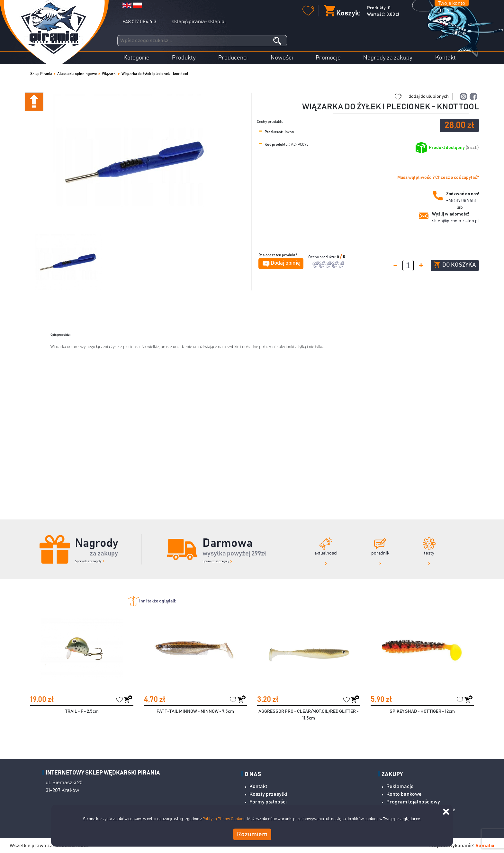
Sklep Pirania (41, 74)
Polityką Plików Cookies (224, 819)
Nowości (282, 58)
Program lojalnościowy (413, 802)
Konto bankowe (404, 794)
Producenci (233, 58)
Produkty (184, 58)
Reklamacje (400, 786)
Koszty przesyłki (268, 794)
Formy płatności (268, 802)
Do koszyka (455, 265)
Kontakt (446, 58)
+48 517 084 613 (139, 22)
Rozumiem (252, 834)
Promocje (328, 58)
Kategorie (136, 58)
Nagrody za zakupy (388, 58)
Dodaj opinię (285, 263)
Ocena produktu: (323, 257)
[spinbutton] (408, 266)
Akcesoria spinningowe (77, 74)
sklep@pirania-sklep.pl (199, 22)
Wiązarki (109, 74)
